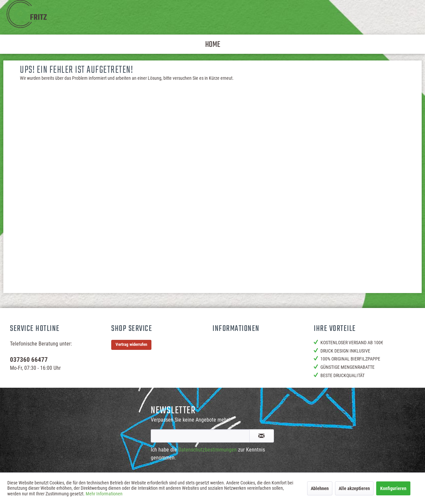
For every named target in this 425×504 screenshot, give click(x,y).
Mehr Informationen (104, 494)
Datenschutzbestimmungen (208, 450)
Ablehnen (320, 488)
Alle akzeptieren (354, 488)
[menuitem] (213, 44)
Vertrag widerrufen (131, 344)
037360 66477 (29, 360)
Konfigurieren (393, 488)
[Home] (213, 44)
